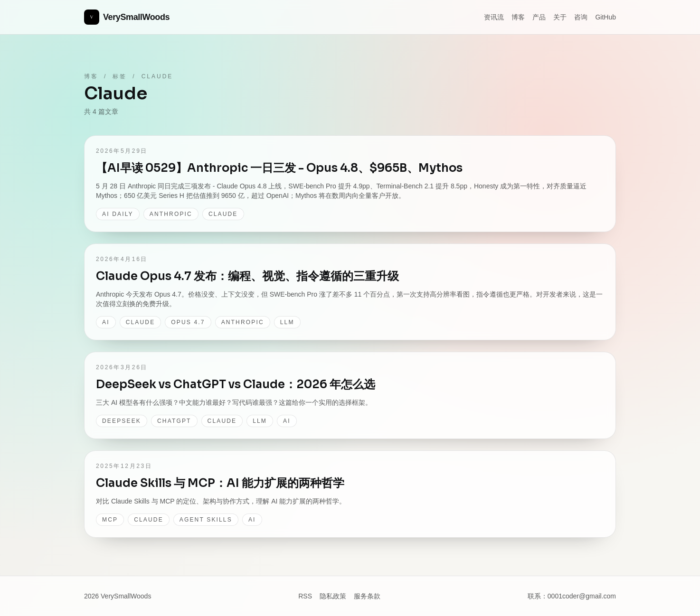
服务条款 (367, 596)
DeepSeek (122, 421)
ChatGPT (174, 421)
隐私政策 (333, 596)
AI (106, 322)
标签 (120, 76)
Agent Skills (206, 520)
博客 (518, 17)
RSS (305, 596)
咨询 (581, 17)
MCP (110, 520)
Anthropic (171, 214)
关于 (560, 17)
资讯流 (494, 17)
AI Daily (118, 214)
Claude (223, 214)
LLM (287, 322)
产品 (539, 17)
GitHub (605, 17)
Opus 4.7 (188, 322)
